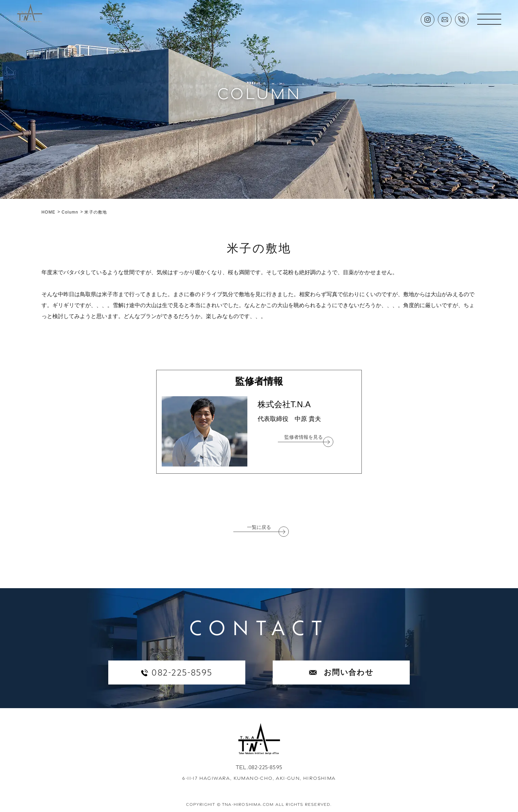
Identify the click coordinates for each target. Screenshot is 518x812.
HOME (48, 212)
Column (70, 212)
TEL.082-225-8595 (259, 767)
